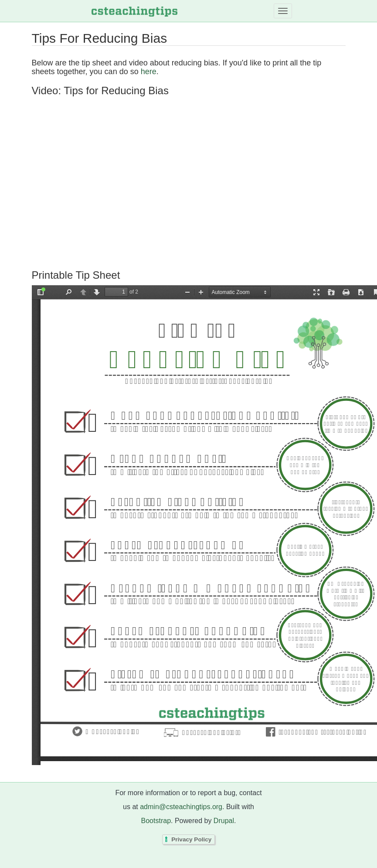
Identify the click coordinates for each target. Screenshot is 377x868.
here (149, 72)
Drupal (224, 821)
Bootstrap (156, 821)
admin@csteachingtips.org (181, 807)
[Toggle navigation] (283, 11)
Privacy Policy (191, 839)
